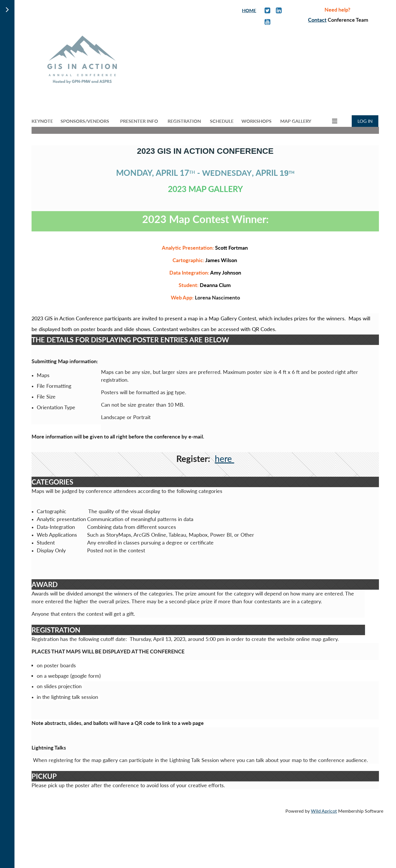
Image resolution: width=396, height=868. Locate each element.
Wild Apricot (324, 811)
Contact (317, 20)
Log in (365, 121)
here (224, 458)
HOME (249, 10)
